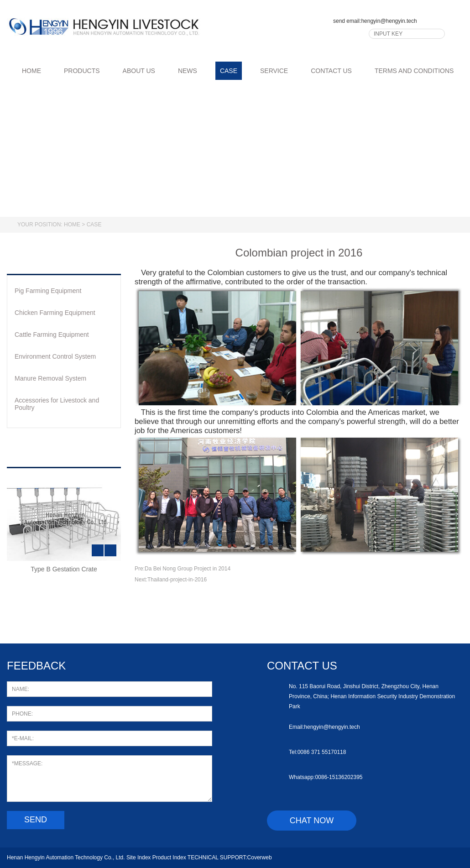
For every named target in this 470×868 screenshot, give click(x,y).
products (49, 260)
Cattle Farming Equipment (52, 335)
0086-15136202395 (339, 777)
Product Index (169, 858)
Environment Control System (55, 356)
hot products (62, 453)
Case (94, 225)
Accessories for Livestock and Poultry (57, 404)
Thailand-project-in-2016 (177, 580)
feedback (36, 666)
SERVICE (274, 71)
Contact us (302, 666)
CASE (229, 71)
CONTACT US (331, 71)
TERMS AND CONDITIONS (414, 71)
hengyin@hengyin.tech (389, 21)
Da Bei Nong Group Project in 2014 (188, 569)
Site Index (138, 858)
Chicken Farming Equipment (55, 313)
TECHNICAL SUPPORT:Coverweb (230, 858)
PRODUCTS (82, 71)
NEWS (188, 71)
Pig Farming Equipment (48, 291)
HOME (26, 71)
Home (72, 225)
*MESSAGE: (110, 779)
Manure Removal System (50, 378)
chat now (312, 821)
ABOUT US (139, 71)
